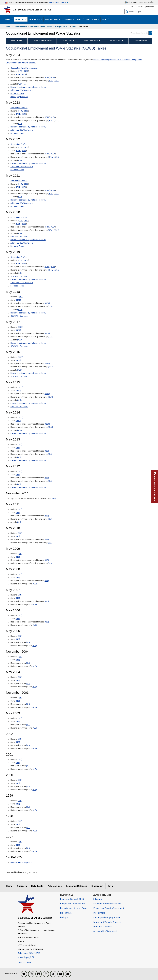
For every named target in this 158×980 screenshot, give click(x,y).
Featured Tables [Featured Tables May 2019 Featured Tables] (17, 286)
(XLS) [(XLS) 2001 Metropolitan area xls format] (28, 766)
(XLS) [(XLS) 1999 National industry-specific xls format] (35, 810)
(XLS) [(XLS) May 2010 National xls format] (20, 533)
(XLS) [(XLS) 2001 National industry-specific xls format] (35, 769)
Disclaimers (99, 913)
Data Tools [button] (35, 19)
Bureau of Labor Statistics (16, 27)
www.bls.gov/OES (26, 957)
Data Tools (37, 886)
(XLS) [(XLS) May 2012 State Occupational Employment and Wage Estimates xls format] (18, 474)
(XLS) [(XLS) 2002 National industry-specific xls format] (35, 748)
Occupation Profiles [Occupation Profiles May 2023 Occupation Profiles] (19, 108)
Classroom (97, 886)
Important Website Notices (107, 922)
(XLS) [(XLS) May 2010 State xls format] (18, 536)
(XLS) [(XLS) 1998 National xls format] (20, 821)
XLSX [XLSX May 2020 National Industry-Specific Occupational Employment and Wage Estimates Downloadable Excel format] (57, 230)
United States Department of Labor (139, 2)
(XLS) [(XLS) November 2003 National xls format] (20, 698)
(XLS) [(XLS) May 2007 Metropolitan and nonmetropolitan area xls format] (47, 601)
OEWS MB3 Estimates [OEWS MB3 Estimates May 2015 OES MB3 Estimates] (19, 406)
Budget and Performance (73, 904)
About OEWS (116, 41)
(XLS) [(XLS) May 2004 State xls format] (18, 680)
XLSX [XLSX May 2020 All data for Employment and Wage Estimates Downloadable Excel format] (20, 233)
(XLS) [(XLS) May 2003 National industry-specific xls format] (35, 728)
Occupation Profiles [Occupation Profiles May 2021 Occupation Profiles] (19, 144)
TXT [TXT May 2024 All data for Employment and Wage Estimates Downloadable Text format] (25, 84)
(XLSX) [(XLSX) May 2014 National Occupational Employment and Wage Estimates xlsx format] (20, 417)
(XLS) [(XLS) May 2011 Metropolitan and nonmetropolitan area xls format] (47, 516)
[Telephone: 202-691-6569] (37, 953)
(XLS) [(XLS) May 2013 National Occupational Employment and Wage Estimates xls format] (20, 444)
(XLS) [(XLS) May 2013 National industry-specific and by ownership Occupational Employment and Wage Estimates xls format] (50, 454)
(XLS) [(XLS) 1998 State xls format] (18, 824)
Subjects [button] (20, 19)
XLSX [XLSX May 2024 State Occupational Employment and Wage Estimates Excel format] (24, 74)
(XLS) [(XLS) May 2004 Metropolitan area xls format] (28, 683)
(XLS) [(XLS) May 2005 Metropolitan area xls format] (28, 642)
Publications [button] (52, 19)
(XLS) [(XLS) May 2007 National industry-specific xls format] (35, 604)
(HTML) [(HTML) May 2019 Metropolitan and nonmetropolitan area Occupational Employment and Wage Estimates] (47, 267)
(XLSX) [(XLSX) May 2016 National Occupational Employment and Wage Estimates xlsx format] (20, 357)
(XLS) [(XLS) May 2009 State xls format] (18, 557)
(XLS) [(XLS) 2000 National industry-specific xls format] (35, 790)
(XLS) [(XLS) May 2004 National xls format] (20, 677)
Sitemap (98, 899)
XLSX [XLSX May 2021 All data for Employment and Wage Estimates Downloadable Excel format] (20, 197)
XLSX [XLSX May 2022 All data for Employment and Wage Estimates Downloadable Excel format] (20, 160)
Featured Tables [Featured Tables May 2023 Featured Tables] (17, 133)
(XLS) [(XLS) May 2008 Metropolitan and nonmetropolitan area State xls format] (47, 581)
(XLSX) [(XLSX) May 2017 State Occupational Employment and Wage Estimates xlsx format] (18, 330)
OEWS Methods (91, 41)
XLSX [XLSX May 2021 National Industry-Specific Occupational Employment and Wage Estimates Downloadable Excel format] (57, 193)
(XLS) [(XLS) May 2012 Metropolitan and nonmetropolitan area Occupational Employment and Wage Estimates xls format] (47, 478)
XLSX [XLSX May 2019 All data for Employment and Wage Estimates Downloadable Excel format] (20, 273)
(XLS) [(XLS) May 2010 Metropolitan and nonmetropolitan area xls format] (47, 539)
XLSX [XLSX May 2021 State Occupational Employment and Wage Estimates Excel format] (24, 187)
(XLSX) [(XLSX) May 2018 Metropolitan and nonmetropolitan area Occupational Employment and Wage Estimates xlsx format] (47, 303)
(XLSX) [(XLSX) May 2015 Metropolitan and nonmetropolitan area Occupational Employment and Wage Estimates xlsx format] (47, 394)
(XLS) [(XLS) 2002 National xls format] (20, 739)
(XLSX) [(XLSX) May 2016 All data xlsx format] (20, 370)
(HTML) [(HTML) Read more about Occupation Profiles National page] (21, 220)
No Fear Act (66, 913)
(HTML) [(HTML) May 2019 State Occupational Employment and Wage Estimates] (18, 263)
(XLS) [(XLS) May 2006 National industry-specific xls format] (35, 625)
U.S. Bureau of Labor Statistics (32, 10)
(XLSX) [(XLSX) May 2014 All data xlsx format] (20, 430)
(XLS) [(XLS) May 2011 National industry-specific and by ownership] (50, 519)
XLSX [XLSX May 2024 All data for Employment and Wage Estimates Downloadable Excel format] (20, 84)
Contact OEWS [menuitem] (140, 41)
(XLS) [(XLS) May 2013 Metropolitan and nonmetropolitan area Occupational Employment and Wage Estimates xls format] (47, 451)
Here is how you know (57, 2)
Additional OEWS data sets (22, 90)
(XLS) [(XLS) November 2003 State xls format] (18, 701)
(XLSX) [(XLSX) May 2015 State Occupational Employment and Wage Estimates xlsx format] (18, 390)
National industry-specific (21, 862)
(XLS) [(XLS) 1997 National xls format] (20, 842)
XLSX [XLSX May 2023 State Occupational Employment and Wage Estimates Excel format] (24, 114)
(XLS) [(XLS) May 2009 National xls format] (20, 554)
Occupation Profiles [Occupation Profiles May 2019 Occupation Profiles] (19, 257)
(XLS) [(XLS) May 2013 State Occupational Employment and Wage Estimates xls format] (18, 448)
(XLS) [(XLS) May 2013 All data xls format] (19, 457)
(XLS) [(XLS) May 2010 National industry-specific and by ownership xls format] (50, 543)
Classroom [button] (92, 19)
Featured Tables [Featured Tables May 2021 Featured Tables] (17, 206)
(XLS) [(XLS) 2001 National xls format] (20, 759)
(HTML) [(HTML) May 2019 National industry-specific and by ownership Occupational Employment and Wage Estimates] (51, 270)
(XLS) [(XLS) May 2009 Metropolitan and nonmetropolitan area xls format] (47, 560)
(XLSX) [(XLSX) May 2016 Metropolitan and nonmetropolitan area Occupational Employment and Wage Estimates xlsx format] (47, 363)
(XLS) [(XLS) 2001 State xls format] (18, 763)
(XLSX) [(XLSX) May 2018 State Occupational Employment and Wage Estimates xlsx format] (18, 300)
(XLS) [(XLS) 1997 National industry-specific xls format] (35, 851)
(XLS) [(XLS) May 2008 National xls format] (20, 574)
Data (74, 27)
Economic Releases (76, 886)
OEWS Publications (41, 41)
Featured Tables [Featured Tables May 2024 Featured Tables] (17, 93)
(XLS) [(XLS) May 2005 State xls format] (18, 639)
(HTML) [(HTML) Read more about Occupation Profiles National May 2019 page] (21, 260)
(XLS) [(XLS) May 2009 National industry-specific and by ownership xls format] (50, 563)
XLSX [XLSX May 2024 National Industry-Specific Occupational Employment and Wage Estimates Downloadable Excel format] (57, 81)
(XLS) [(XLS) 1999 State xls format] (18, 804)
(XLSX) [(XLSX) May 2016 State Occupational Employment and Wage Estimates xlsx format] (18, 360)
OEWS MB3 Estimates (19, 236)
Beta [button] (104, 19)
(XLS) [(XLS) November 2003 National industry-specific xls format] (35, 707)
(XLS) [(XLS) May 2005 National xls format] (20, 636)
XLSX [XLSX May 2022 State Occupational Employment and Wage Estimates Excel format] (24, 151)
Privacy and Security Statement (109, 908)
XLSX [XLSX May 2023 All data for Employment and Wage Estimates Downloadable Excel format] (20, 124)
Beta (110, 886)
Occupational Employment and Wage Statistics (49, 27)
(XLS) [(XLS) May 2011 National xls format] (20, 509)
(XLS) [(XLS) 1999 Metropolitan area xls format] (28, 807)
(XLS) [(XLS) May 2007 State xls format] (18, 598)
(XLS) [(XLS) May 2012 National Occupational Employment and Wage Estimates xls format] (20, 471)
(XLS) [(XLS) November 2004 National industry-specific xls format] (35, 666)
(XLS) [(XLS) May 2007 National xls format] (20, 595)
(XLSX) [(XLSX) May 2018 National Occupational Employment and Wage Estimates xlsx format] (20, 297)
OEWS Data (67, 41)
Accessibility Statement (105, 931)
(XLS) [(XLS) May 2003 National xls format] (20, 718)
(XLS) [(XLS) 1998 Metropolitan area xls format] (28, 828)
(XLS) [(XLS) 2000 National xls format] (20, 780)
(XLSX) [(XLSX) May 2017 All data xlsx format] (20, 340)
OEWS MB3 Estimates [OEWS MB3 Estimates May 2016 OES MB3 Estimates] (19, 376)
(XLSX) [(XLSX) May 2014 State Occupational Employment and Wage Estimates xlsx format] (18, 421)
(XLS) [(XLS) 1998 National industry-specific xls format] (35, 831)
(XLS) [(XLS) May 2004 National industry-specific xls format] (35, 687)
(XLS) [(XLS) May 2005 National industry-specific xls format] (35, 646)
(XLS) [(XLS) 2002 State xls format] (18, 742)
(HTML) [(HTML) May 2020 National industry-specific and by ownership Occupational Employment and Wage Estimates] (51, 230)
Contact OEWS (25, 963)
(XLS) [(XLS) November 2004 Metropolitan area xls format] (28, 663)
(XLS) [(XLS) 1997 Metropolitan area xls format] (28, 848)
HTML (21, 71)
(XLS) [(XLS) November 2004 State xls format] (18, 660)
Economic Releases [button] (72, 19)
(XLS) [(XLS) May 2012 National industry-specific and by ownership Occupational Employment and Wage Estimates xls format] (50, 481)
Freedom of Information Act (107, 904)
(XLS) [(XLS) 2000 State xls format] (18, 783)
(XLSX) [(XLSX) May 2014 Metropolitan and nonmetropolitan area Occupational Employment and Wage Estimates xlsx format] (47, 424)
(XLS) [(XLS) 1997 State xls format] (18, 845)
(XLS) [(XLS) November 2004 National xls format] (20, 656)
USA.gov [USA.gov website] (64, 917)
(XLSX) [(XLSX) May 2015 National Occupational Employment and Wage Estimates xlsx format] (20, 387)
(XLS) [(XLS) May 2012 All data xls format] (19, 484)
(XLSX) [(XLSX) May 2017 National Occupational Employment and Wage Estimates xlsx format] (20, 327)
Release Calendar (138, 7)
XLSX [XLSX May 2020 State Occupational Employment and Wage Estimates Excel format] (24, 224)
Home (9, 886)
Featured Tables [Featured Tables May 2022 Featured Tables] (17, 170)
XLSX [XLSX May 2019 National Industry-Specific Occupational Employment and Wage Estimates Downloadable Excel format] (57, 270)
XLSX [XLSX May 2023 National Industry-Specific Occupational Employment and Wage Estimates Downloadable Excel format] (57, 120)
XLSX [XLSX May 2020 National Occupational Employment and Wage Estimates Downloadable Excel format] (26, 220)
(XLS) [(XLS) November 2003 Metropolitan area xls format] (28, 704)
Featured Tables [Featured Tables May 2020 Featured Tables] (17, 246)
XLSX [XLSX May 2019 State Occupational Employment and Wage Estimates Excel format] (24, 263)
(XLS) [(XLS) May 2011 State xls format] (18, 513)
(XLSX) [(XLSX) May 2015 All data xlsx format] (20, 400)
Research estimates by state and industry (28, 87)
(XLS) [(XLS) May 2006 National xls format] (20, 615)
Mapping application (19, 97)
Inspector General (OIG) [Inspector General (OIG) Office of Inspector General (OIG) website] (72, 899)
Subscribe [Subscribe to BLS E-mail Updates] (150, 7)
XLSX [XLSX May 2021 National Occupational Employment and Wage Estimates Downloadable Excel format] (26, 184)
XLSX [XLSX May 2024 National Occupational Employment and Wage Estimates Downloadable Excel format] (26, 71)
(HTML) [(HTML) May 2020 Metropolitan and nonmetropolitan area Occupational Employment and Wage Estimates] (47, 227)
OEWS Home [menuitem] (17, 41)
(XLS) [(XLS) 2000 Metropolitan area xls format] (28, 786)
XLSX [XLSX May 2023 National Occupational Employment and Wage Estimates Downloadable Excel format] (26, 111)
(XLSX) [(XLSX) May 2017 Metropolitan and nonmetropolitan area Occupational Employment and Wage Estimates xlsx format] (47, 333)
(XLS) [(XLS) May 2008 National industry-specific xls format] (35, 584)
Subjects (22, 886)
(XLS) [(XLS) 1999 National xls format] (20, 801)
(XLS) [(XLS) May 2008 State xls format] (18, 577)
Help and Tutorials (103, 926)
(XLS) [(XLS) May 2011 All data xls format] (19, 522)
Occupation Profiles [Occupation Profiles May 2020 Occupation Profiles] (19, 217)
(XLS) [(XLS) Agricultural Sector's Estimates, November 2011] (54, 498)
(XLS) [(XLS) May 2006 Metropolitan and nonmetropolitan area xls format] (47, 622)
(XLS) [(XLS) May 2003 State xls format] (18, 721)
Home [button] (8, 19)
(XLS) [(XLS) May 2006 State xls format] (18, 619)
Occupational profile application (24, 68)
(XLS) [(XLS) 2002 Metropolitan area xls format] (28, 745)
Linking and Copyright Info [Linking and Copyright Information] (107, 917)
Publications (55, 886)
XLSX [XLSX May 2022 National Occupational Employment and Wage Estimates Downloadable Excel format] (26, 147)
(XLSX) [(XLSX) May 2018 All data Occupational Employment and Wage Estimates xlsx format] (20, 310)
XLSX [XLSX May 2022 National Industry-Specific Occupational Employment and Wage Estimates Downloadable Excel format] (57, 157)
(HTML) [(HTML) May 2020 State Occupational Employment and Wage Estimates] (18, 224)
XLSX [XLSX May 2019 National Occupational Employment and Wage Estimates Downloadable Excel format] (26, 260)
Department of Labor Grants (74, 908)
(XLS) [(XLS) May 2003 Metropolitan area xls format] (28, 725)
